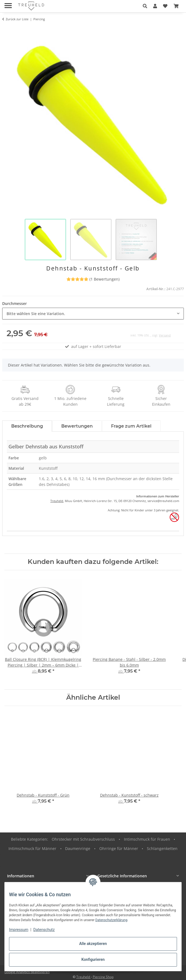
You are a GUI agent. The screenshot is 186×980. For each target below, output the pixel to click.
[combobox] (93, 314)
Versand (165, 335)
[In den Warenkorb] (7, 29)
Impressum (19, 930)
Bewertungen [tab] (77, 426)
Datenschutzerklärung (111, 920)
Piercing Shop (103, 977)
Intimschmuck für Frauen (147, 839)
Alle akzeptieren (93, 944)
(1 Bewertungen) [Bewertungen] (93, 279)
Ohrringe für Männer (119, 848)
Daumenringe (78, 848)
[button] (145, 6)
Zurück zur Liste (17, 19)
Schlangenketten (162, 848)
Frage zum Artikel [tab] (131, 426)
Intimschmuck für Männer (32, 848)
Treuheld (57, 501)
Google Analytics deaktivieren (27, 972)
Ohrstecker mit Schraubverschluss (83, 839)
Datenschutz (44, 930)
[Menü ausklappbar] (8, 3)
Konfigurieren (93, 959)
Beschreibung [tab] (27, 426)
